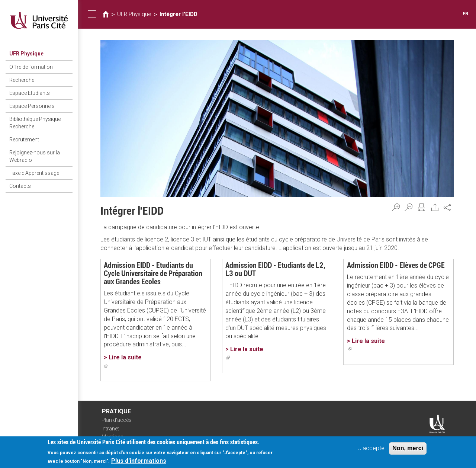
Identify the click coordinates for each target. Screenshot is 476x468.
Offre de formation (31, 67)
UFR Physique (26, 54)
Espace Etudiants (30, 93)
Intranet (110, 429)
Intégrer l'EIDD (178, 14)
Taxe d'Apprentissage (34, 173)
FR (465, 14)
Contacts (20, 186)
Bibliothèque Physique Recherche (35, 123)
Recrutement (24, 140)
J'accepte (371, 450)
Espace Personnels (32, 106)
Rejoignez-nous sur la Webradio (35, 156)
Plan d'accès (117, 420)
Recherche (22, 80)
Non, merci (408, 450)
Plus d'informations (139, 462)
